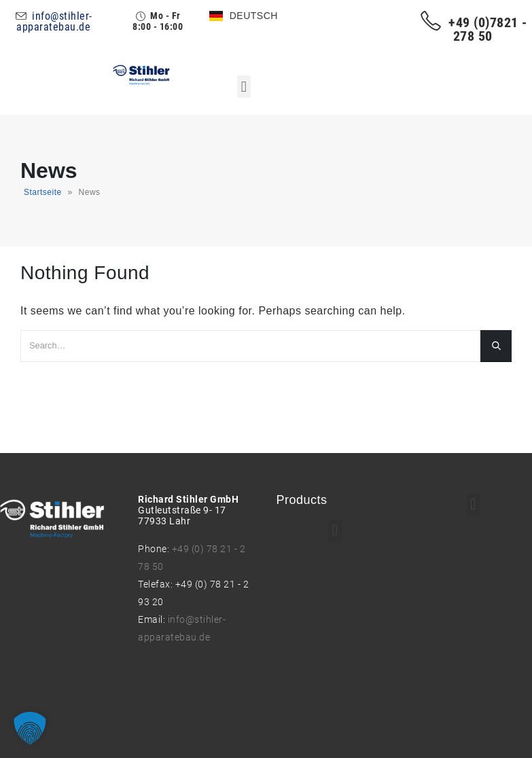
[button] (244, 87)
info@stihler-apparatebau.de (54, 21)
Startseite (43, 192)
